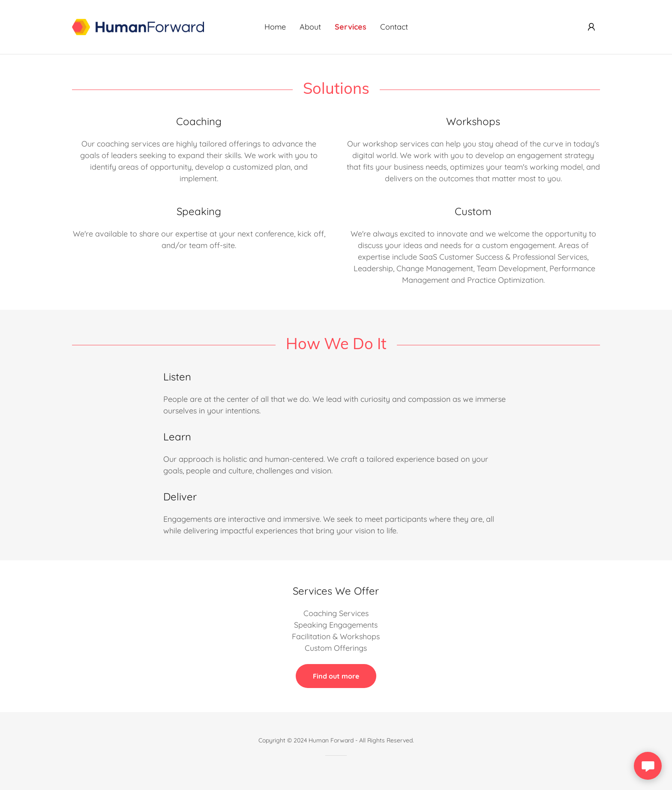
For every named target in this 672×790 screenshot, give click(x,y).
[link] (138, 26)
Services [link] (351, 27)
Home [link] (275, 27)
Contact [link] (394, 27)
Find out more (336, 676)
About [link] (310, 27)
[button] (591, 27)
